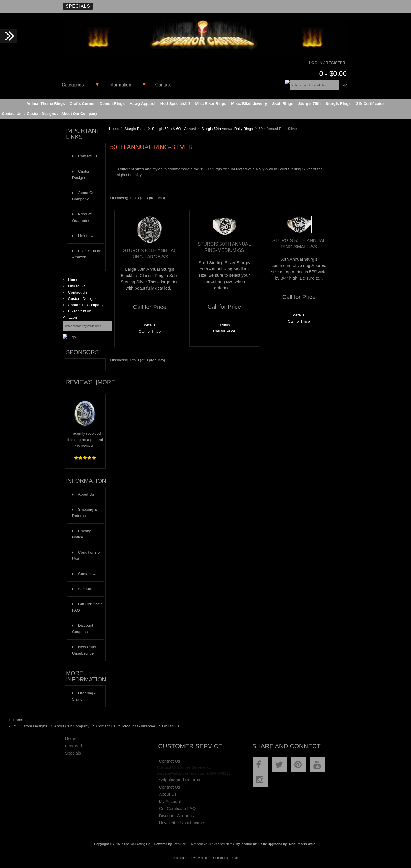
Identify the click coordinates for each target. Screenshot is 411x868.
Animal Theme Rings (46, 104)
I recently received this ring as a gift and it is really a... (85, 438)
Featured (73, 746)
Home (73, 280)
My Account (170, 801)
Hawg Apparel (142, 104)
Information (120, 85)
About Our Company (79, 114)
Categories (73, 85)
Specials (78, 6)
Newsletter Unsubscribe (84, 650)
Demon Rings (112, 104)
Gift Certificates (370, 104)
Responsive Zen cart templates (212, 844)
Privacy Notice (82, 534)
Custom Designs (41, 114)
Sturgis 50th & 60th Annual (174, 129)
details (150, 325)
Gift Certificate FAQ (87, 607)
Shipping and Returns (180, 780)
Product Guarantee (82, 217)
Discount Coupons (83, 629)
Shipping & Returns (85, 513)
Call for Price (150, 331)
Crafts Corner (82, 104)
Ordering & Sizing (85, 696)
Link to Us (84, 236)
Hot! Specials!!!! (175, 104)
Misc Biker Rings (211, 104)
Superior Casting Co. (137, 844)
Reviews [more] (91, 382)
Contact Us (11, 114)
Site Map (83, 589)
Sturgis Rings (135, 129)
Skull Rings (283, 104)
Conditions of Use (86, 555)
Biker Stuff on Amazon (87, 254)
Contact (163, 85)
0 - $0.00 (333, 74)
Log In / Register (327, 63)
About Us (83, 494)
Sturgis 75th (310, 104)
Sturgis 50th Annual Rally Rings (227, 129)
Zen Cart (180, 844)
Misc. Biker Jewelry (249, 104)
